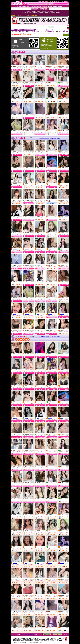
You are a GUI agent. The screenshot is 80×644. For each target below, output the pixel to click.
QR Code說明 (66, 35)
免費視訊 (32, 66)
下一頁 (51, 138)
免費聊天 (20, 66)
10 (49, 138)
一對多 (56, 200)
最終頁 (58, 138)
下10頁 (55, 138)
